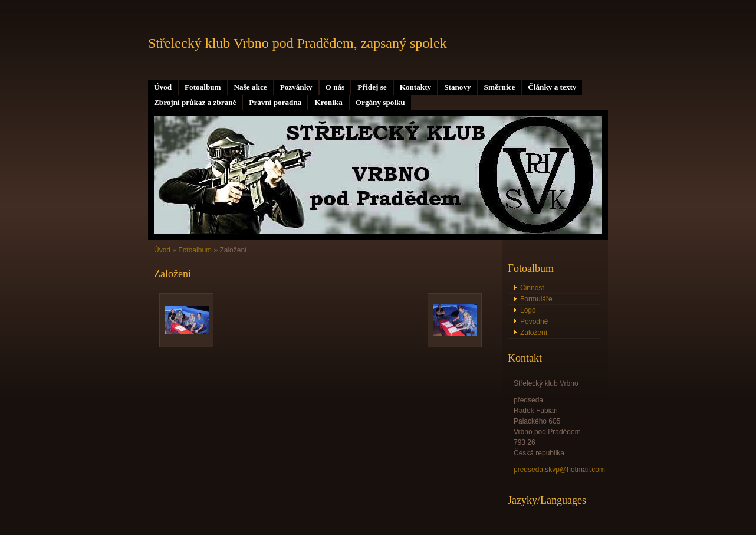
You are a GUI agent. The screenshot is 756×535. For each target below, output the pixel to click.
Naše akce (251, 87)
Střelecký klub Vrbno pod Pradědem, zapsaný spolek (298, 43)
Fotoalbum (203, 87)
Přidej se (372, 87)
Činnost (532, 288)
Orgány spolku (380, 102)
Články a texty (552, 87)
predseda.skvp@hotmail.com (559, 470)
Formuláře (536, 299)
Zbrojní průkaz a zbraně (195, 102)
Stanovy (457, 87)
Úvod (163, 87)
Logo (528, 310)
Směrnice (500, 87)
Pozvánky (296, 87)
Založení (534, 333)
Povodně (534, 321)
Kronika (328, 102)
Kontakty (416, 87)
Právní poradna (275, 102)
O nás (335, 87)
